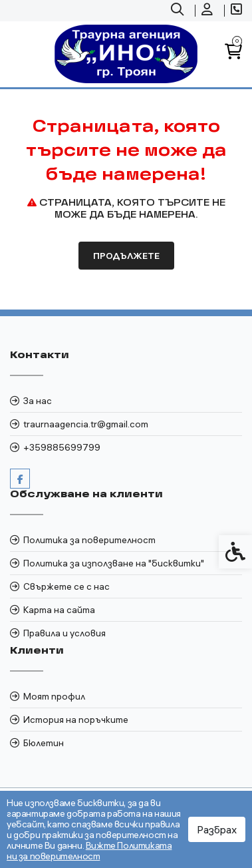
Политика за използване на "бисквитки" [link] (114, 563)
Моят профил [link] (54, 696)
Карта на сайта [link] (59, 610)
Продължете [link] (126, 256)
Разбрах (217, 829)
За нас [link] (38, 401)
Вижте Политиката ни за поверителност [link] (89, 851)
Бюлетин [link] (44, 743)
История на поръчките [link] (76, 720)
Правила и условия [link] (64, 633)
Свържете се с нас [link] (66, 586)
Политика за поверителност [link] (89, 540)
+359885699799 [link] (62, 447)
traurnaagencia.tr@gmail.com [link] (86, 424)
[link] (179, 11)
